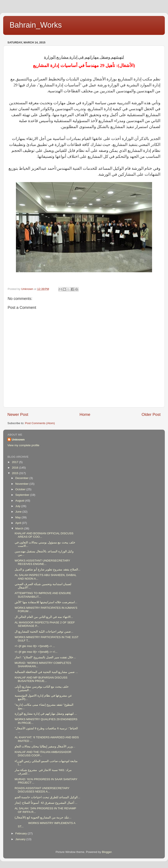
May (18, 517)
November (22, 484)
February (21, 833)
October (21, 489)
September (23, 495)
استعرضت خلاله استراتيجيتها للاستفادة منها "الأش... (46, 602)
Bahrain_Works (36, 25)
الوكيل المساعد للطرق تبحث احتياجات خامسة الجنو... (47, 797)
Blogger (107, 852)
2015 (16, 473)
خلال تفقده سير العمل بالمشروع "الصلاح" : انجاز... (45, 657)
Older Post (151, 414)
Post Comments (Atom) (40, 423)
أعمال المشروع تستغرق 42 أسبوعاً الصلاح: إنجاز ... (46, 803)
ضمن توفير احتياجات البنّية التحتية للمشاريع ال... (44, 632)
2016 (16, 468)
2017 (16, 462)
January (21, 839)
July (18, 506)
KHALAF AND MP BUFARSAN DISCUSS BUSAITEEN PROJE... (41, 679)
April (19, 523)
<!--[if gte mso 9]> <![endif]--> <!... (36, 652)
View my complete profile (23, 445)
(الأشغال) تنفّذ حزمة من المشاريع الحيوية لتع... (43, 817)
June (19, 512)
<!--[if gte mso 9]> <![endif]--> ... (35, 646)
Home (85, 414)
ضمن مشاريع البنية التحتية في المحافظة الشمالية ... (46, 672)
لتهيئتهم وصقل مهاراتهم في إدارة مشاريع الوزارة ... (46, 714)
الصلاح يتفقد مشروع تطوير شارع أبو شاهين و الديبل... (48, 569)
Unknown (18, 440)
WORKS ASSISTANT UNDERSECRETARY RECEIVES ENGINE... (42, 562)
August (20, 501)
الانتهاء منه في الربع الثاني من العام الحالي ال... (44, 617)
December (22, 478)
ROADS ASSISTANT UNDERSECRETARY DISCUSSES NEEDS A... (42, 790)
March (20, 528)
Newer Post (18, 414)
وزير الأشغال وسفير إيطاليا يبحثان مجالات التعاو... (45, 746)
